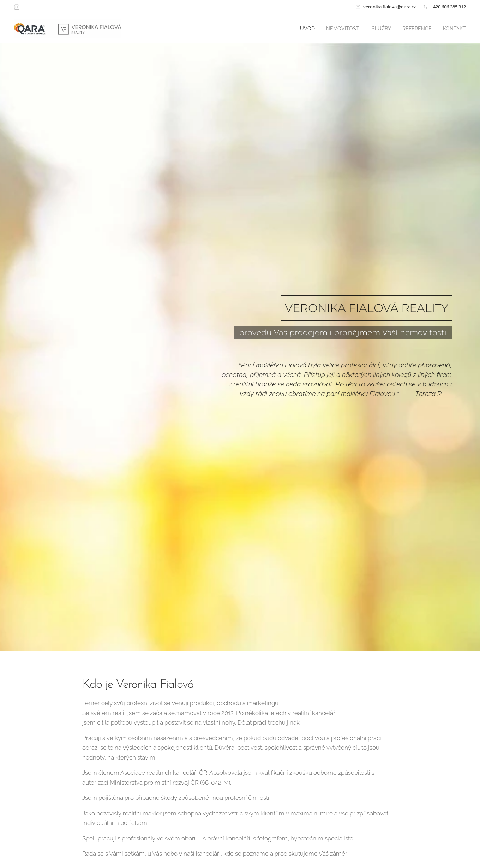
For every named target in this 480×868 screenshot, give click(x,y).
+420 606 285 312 (448, 7)
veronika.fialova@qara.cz (389, 7)
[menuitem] (296, 29)
